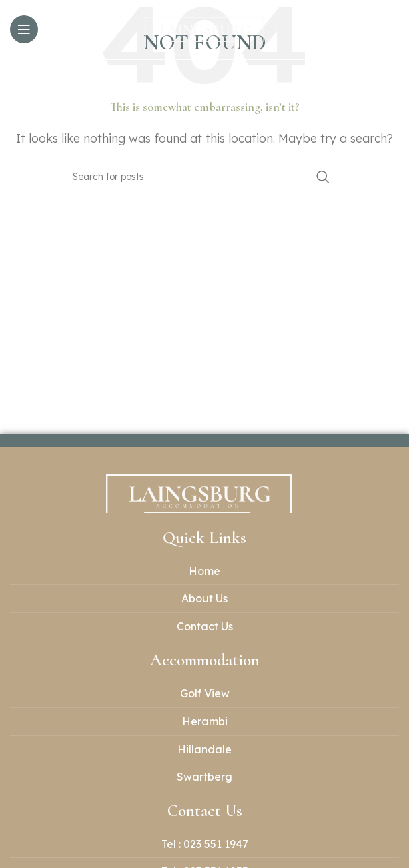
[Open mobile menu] (24, 29)
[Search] (205, 177)
